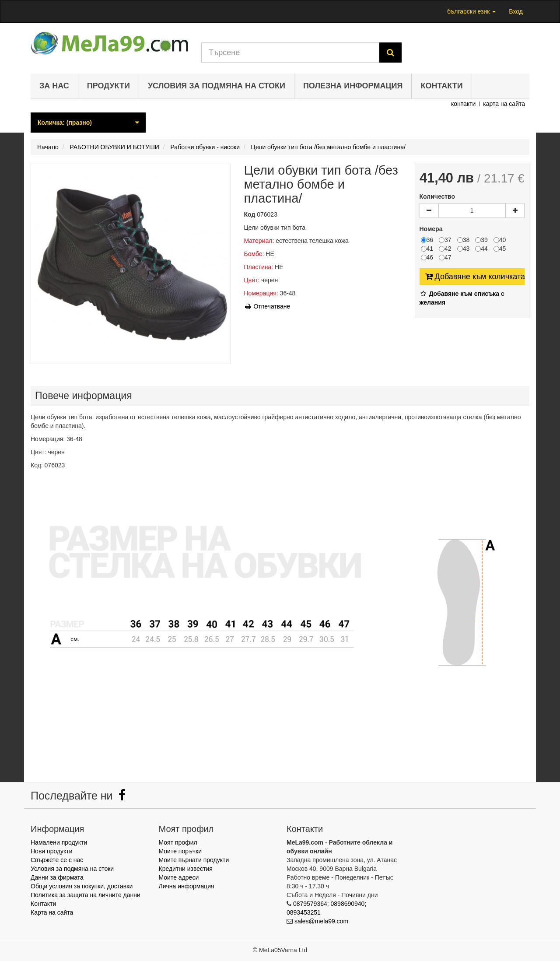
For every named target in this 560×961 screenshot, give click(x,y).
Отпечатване (267, 306)
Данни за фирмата (57, 877)
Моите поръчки (180, 851)
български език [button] (471, 11)
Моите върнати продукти (194, 860)
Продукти (108, 86)
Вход (516, 11)
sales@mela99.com (321, 921)
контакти (463, 104)
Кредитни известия (186, 869)
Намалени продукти (59, 842)
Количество (437, 196)
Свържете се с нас (57, 860)
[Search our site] (290, 53)
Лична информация (187, 886)
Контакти (441, 86)
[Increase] (515, 210)
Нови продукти (52, 851)
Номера (432, 229)
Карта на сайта (52, 912)
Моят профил (178, 842)
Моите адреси (179, 877)
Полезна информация (353, 86)
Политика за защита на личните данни (86, 895)
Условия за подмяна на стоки (217, 86)
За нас (54, 86)
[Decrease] (429, 210)
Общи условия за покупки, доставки (82, 886)
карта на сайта (504, 104)
